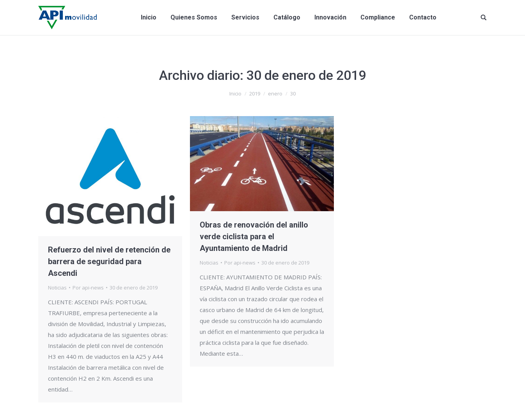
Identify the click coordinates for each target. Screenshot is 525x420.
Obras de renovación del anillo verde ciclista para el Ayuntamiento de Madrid (254, 236)
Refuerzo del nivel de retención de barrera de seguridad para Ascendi (109, 261)
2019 (255, 94)
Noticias (57, 288)
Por (88, 288)
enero (275, 94)
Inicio (235, 94)
